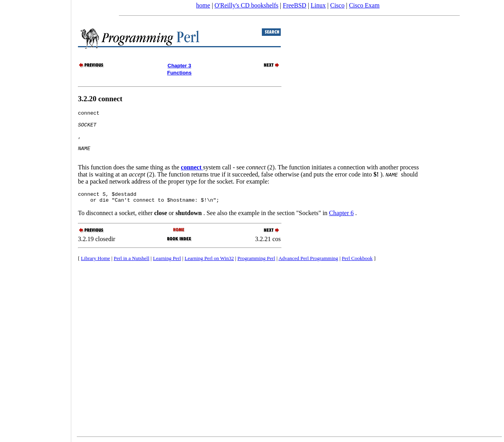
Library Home (96, 270)
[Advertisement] (35, 218)
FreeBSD (295, 5)
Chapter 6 (342, 225)
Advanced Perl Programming (308, 270)
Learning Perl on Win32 (209, 270)
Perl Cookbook (357, 270)
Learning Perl (167, 270)
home (203, 5)
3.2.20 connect (100, 99)
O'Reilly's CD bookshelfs (246, 5)
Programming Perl (256, 270)
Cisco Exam (364, 5)
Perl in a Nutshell (132, 270)
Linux (318, 5)
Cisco (337, 5)
